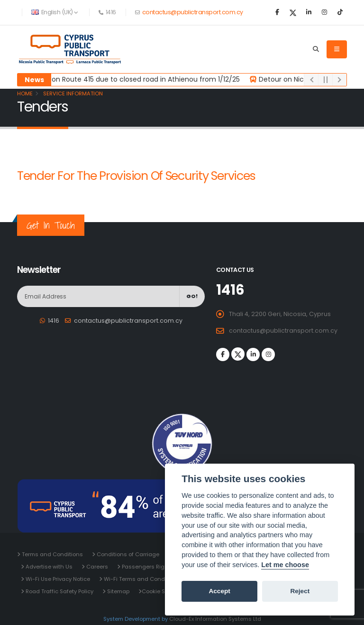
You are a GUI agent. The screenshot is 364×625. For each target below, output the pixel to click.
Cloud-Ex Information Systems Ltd (215, 619)
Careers (96, 567)
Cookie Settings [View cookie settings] (163, 591)
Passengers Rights (147, 567)
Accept (219, 591)
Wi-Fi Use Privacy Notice (57, 579)
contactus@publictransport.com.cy (192, 12)
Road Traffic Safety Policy (59, 591)
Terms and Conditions (52, 554)
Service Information (72, 93)
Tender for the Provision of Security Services (136, 176)
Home (25, 93)
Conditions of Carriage (127, 554)
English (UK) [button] (55, 12)
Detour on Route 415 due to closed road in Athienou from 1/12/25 (137, 79)
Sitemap (118, 591)
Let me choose (285, 565)
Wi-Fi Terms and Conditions (141, 579)
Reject (300, 591)
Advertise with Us (48, 567)
